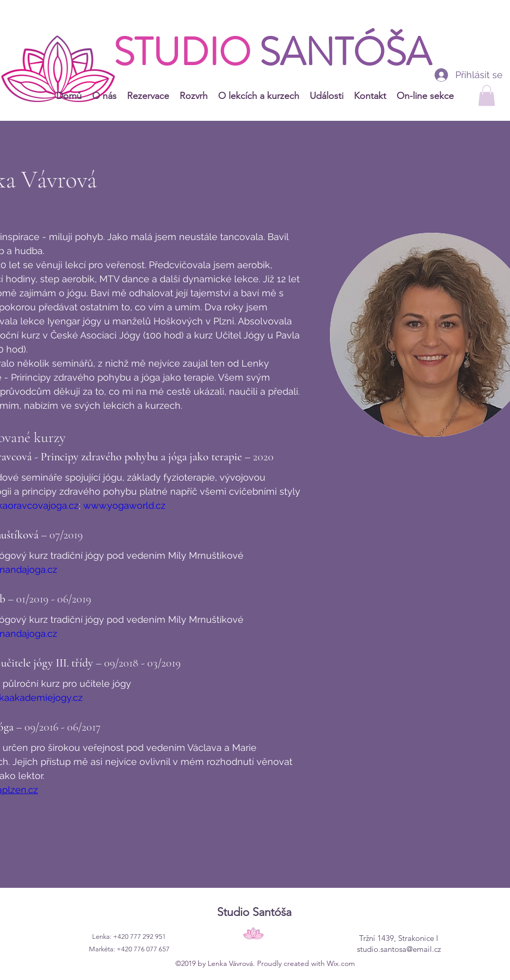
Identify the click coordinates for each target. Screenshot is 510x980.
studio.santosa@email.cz (399, 949)
